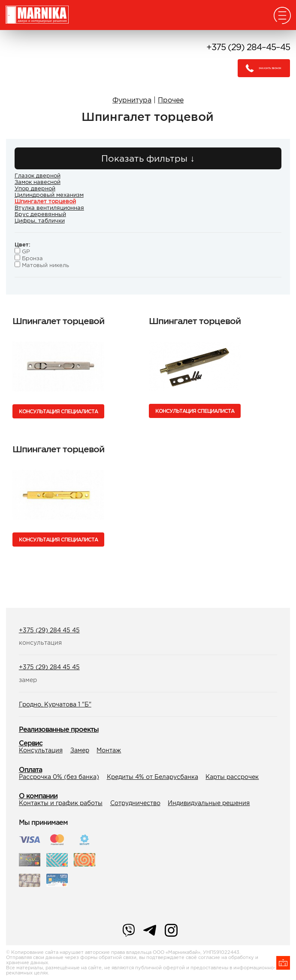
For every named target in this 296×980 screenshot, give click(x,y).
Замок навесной (38, 182)
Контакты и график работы (61, 803)
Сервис (31, 743)
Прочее (171, 100)
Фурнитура (132, 100)
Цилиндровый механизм (49, 195)
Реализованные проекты (59, 729)
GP (22, 251)
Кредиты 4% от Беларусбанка (153, 777)
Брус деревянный (40, 214)
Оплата (30, 770)
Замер (80, 750)
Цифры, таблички (40, 221)
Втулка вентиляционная (49, 208)
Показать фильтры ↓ (148, 158)
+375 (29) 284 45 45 (49, 630)
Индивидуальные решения (209, 803)
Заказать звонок (261, 68)
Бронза (29, 258)
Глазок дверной (38, 176)
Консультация (41, 750)
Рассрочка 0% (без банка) (59, 777)
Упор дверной (35, 188)
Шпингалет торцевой (45, 201)
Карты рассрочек (232, 777)
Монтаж (109, 750)
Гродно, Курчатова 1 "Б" (55, 704)
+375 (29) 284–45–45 (248, 47)
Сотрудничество (135, 803)
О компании (38, 796)
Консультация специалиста (58, 411)
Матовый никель (42, 265)
